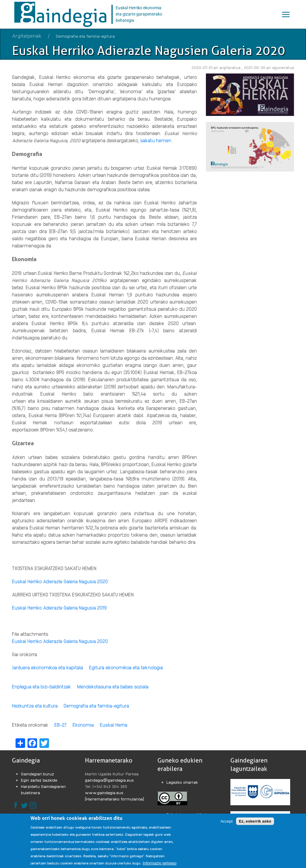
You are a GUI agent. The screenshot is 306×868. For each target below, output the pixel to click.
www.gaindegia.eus (104, 792)
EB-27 (61, 725)
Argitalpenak (27, 35)
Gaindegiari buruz (38, 774)
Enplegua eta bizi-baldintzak (42, 686)
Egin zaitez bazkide (39, 780)
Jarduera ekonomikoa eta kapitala (48, 667)
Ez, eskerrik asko (255, 825)
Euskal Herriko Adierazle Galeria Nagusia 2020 (60, 641)
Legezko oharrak (182, 782)
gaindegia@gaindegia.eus (109, 780)
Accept (227, 825)
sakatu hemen (156, 140)
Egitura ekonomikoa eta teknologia (126, 667)
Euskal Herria (114, 725)
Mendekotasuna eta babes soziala (113, 686)
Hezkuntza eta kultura (35, 706)
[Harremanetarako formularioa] (114, 799)
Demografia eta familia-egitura (96, 706)
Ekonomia (83, 725)
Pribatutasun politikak (187, 814)
